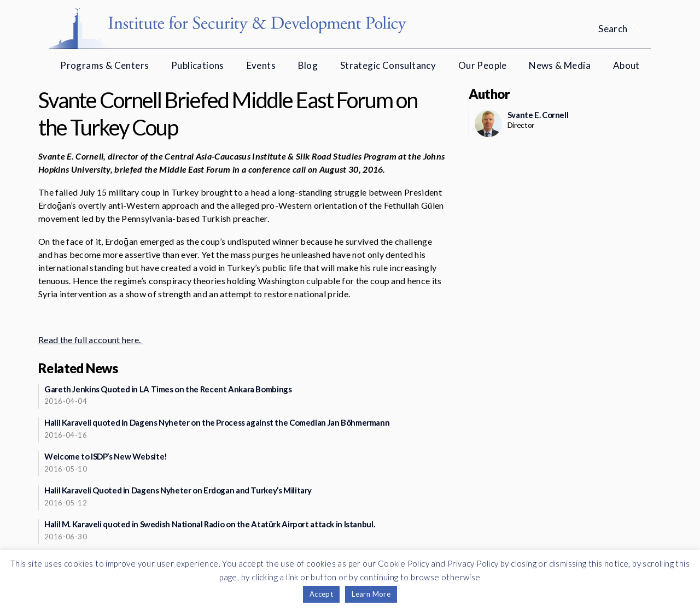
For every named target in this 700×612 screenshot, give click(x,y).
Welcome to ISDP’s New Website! (106, 456)
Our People (483, 65)
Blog (308, 65)
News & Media (560, 65)
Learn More (371, 594)
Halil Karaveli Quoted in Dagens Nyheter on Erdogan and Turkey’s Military (178, 490)
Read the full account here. (91, 340)
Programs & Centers (104, 65)
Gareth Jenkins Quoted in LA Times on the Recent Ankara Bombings (168, 389)
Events (261, 65)
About (626, 65)
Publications (198, 65)
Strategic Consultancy (388, 65)
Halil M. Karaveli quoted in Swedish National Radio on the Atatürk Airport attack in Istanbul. (209, 524)
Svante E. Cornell (538, 115)
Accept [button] (321, 594)
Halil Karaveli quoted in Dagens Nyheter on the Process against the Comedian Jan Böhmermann (217, 422)
